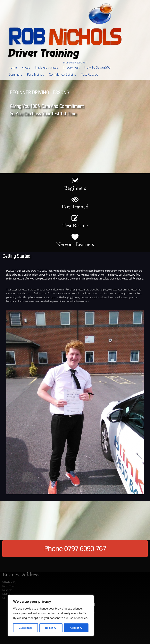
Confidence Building (62, 74)
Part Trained (36, 74)
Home (12, 67)
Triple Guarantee (46, 67)
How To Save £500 (97, 67)
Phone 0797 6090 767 (75, 549)
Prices (26, 67)
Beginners (15, 74)
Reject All (51, 628)
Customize (26, 628)
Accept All (76, 628)
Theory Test (71, 67)
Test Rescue (89, 74)
